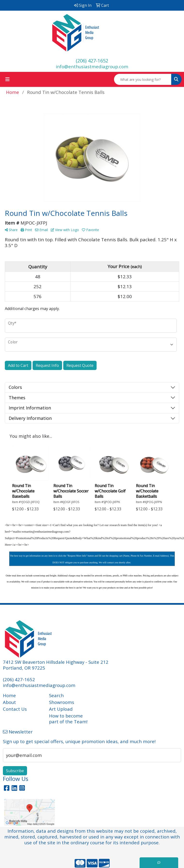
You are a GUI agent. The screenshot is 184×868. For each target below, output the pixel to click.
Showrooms (62, 702)
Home (9, 695)
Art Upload (61, 709)
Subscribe (15, 771)
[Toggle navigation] (7, 79)
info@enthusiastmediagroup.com (92, 66)
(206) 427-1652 (92, 61)
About (9, 702)
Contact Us (15, 709)
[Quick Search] (143, 79)
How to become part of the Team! (68, 719)
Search (56, 695)
